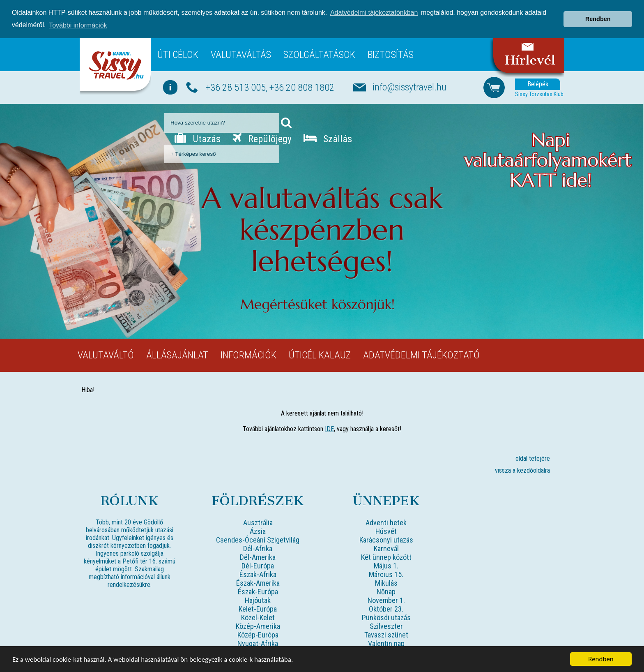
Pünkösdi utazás (386, 617)
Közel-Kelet (258, 617)
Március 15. (386, 574)
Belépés (538, 84)
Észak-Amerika (258, 583)
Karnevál (386, 548)
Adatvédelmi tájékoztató (421, 355)
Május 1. (386, 565)
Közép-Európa (258, 634)
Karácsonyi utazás (386, 539)
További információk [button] (78, 25)
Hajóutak (258, 600)
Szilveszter (386, 626)
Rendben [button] (598, 19)
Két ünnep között (386, 557)
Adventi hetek (386, 522)
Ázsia (258, 531)
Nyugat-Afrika (258, 643)
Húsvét (386, 531)
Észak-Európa (258, 591)
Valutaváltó (106, 355)
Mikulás (386, 583)
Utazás (198, 139)
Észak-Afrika (258, 574)
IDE (329, 428)
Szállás (328, 139)
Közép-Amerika (258, 626)
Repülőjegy (262, 139)
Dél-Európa (258, 565)
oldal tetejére (533, 458)
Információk (248, 355)
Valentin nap (386, 643)
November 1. (386, 600)
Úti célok (178, 54)
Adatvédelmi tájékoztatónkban (374, 13)
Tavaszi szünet (386, 634)
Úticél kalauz (320, 355)
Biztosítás (391, 54)
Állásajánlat (177, 355)
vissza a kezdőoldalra (522, 470)
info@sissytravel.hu (409, 87)
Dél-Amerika (258, 557)
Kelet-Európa (258, 608)
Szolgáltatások (319, 54)
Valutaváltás (241, 54)
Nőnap (386, 591)
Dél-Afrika (258, 548)
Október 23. (386, 608)
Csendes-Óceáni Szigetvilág (258, 539)
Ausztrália (258, 522)
